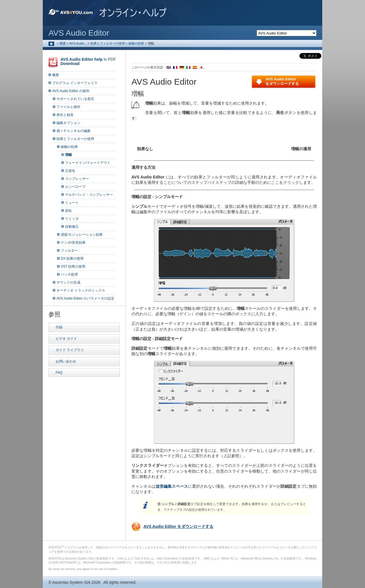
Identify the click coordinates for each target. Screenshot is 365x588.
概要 (63, 43)
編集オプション (68, 123)
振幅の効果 (136, 43)
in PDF (88, 61)
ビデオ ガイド (66, 339)
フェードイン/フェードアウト (88, 163)
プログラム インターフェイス (75, 83)
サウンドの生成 (68, 282)
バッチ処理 (69, 274)
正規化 (70, 171)
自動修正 (72, 227)
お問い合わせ (66, 361)
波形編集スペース (172, 486)
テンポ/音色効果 (73, 243)
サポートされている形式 (75, 99)
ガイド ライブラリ (70, 350)
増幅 (68, 155)
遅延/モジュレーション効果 (82, 235)
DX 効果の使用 (72, 259)
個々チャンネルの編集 (74, 131)
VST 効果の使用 (73, 266)
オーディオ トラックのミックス (81, 290)
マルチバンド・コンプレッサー (89, 195)
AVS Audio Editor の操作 (71, 91)
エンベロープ (75, 187)
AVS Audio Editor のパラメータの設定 (85, 298)
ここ (275, 182)
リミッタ (72, 219)
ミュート (72, 203)
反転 (68, 211)
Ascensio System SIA (71, 582)
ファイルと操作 (68, 107)
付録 (59, 327)
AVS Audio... (78, 43)
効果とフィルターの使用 (108, 43)
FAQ (59, 373)
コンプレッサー (77, 179)
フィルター (69, 251)
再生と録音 (65, 115)
